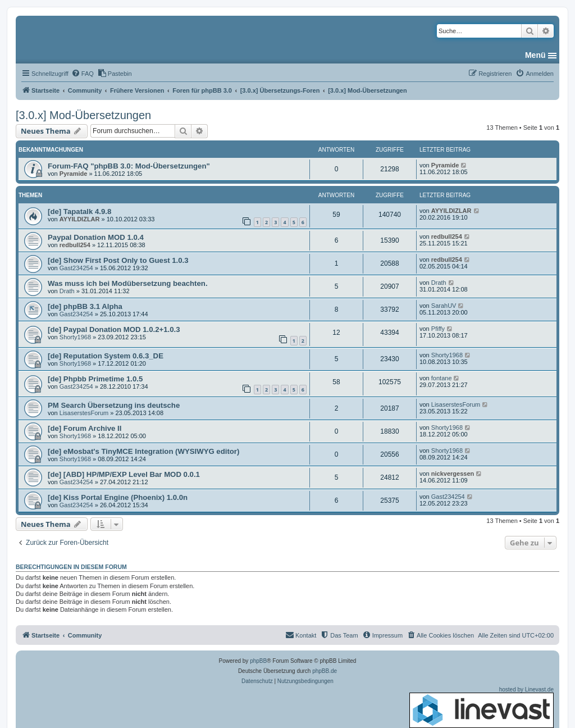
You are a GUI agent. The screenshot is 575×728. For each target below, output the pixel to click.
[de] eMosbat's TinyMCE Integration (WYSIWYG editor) (143, 451)
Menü (535, 55)
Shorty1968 (75, 337)
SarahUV (444, 306)
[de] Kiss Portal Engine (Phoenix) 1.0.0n (118, 497)
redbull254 (75, 245)
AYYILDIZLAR (80, 219)
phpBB (258, 661)
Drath (67, 291)
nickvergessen (453, 474)
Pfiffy (438, 329)
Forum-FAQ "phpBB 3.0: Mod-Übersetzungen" (129, 166)
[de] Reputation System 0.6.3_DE (106, 356)
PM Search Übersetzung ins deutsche (114, 405)
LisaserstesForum (84, 413)
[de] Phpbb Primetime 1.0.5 (95, 379)
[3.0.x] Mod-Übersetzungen (83, 115)
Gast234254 (76, 268)
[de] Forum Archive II (85, 428)
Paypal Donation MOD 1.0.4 (96, 237)
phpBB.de (325, 671)
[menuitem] (83, 74)
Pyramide (74, 174)
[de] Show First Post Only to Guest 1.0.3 (118, 260)
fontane (442, 378)
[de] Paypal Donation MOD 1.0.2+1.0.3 (114, 329)
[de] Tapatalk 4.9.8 (79, 211)
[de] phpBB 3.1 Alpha (85, 306)
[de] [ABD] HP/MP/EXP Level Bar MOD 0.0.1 (124, 474)
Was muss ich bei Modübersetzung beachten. (128, 283)
